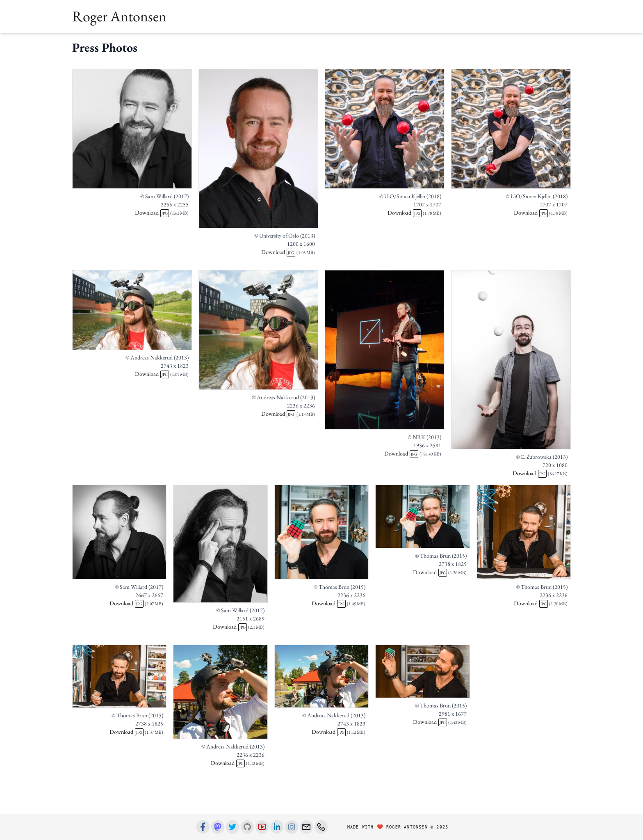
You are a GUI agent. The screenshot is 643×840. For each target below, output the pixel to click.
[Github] (247, 827)
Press (271, 43)
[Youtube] (262, 827)
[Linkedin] (277, 827)
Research (225, 43)
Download (147, 239)
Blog (294, 43)
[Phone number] (321, 827)
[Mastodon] (218, 827)
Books (136, 43)
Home (82, 43)
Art (251, 43)
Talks (161, 43)
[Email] (306, 827)
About (110, 43)
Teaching (189, 43)
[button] (499, 43)
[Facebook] (203, 827)
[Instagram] (292, 827)
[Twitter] (233, 827)
